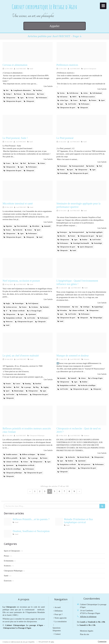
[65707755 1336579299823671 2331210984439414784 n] (28, 343)
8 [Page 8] (69, 491)
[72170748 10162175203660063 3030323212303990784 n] (82, 191)
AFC (52, 642)
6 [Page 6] (59, 491)
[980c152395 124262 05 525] (82, 268)
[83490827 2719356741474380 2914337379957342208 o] (28, 125)
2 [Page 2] (40, 491)
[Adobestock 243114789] (8, 522)
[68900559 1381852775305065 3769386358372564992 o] (28, 268)
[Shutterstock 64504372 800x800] (82, 416)
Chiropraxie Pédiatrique (13, 571)
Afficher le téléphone (88, 617)
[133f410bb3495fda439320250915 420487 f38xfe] (59, 522)
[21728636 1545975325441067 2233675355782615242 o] (28, 416)
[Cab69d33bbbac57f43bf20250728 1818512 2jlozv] (8, 534)
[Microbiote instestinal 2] (28, 191)
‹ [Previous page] (30, 491)
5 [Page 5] (55, 491)
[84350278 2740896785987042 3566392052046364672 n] (82, 52)
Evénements (9, 561)
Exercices (8, 581)
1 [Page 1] (35, 491)
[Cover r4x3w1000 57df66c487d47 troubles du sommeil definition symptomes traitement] (82, 343)
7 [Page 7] (64, 491)
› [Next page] (79, 491)
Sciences (7, 566)
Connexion (102, 641)
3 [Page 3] (45, 491)
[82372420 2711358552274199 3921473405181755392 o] (82, 125)
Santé (6, 576)
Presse (6, 556)
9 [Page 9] (74, 491)
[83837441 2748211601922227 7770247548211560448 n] (28, 52)
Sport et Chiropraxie (12, 551)
